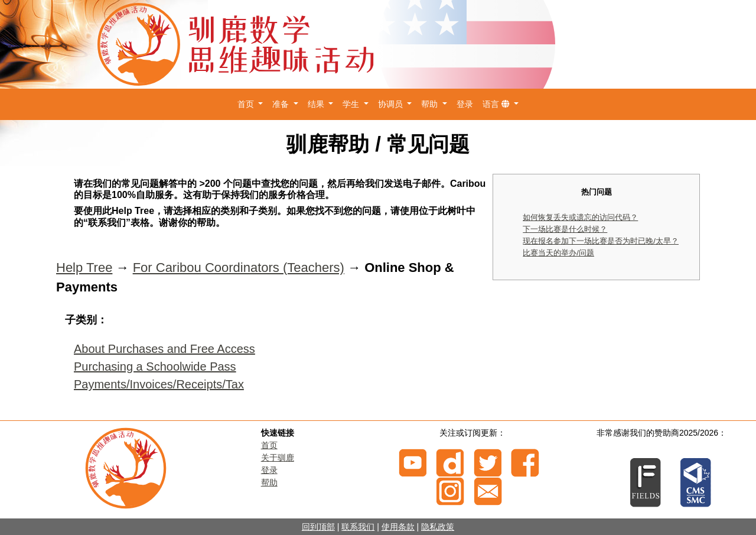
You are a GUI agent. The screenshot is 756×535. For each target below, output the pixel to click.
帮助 (269, 482)
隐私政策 (438, 527)
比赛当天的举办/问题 (558, 253)
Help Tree (84, 267)
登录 (465, 104)
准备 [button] (282, 104)
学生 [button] (352, 104)
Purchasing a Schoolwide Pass (155, 367)
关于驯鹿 (278, 458)
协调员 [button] (392, 104)
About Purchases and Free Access (164, 349)
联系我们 (358, 527)
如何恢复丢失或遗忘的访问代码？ (580, 217)
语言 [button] (497, 104)
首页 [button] (247, 104)
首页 (269, 445)
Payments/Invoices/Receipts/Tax (159, 384)
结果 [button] (317, 104)
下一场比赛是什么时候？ (565, 229)
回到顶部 (318, 527)
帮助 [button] (431, 104)
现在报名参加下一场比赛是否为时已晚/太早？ (601, 241)
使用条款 (398, 527)
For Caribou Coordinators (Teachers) (239, 267)
